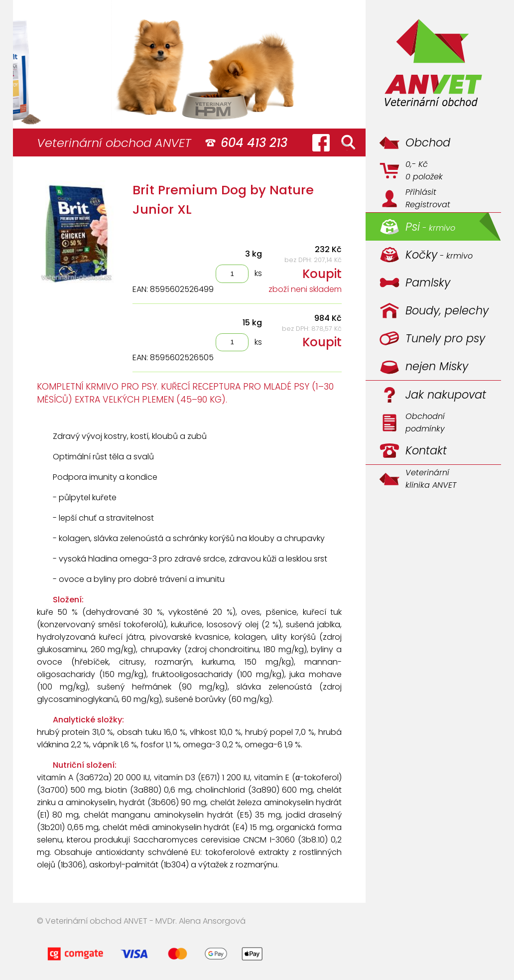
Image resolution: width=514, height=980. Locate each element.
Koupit (322, 274)
